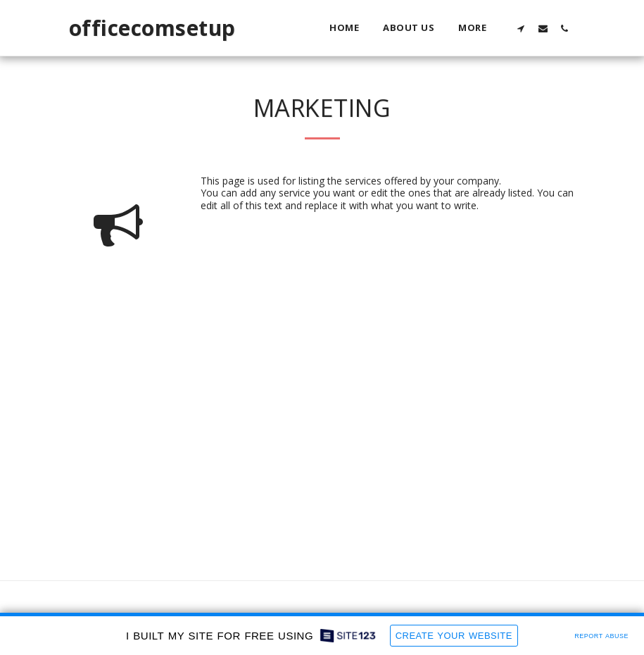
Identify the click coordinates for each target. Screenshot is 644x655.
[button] (521, 28)
